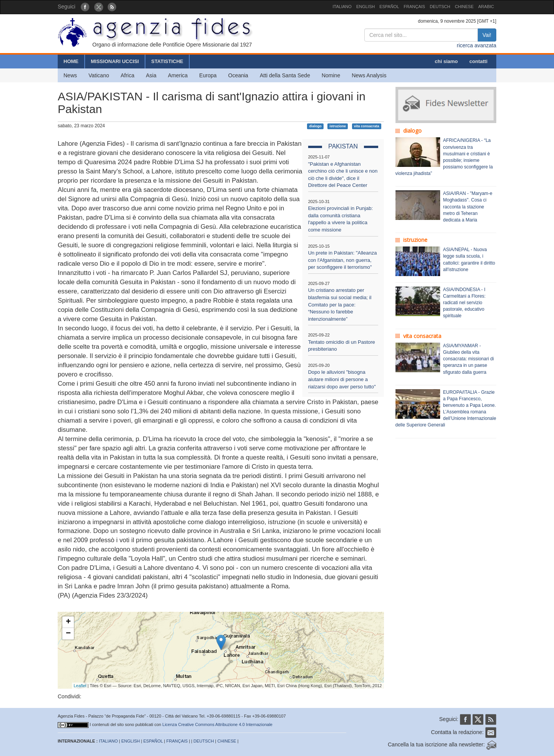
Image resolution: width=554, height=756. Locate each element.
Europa (208, 75)
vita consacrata (367, 126)
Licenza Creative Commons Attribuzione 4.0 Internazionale (217, 724)
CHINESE (464, 7)
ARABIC (486, 7)
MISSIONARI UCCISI (115, 61)
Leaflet (80, 686)
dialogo (315, 126)
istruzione (338, 126)
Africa (127, 75)
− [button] (68, 634)
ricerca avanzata (476, 45)
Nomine (331, 75)
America (178, 75)
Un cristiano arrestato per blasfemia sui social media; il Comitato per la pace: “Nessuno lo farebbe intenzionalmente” (340, 304)
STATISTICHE (167, 61)
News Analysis (369, 75)
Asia (151, 75)
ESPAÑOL (389, 7)
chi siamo (446, 61)
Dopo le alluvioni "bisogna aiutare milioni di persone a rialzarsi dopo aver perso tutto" (342, 379)
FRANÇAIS (414, 7)
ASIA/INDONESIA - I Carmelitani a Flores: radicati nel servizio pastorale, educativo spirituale (465, 303)
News (70, 75)
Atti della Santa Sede (285, 75)
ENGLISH (365, 7)
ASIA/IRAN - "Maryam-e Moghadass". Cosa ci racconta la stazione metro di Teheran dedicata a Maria (468, 207)
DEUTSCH (440, 7)
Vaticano (99, 75)
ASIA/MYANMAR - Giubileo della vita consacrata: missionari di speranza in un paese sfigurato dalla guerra (469, 359)
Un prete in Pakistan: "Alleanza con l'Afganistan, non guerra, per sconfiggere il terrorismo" (343, 260)
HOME (71, 61)
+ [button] (68, 622)
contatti (478, 61)
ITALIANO (342, 7)
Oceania (238, 75)
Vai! (487, 35)
